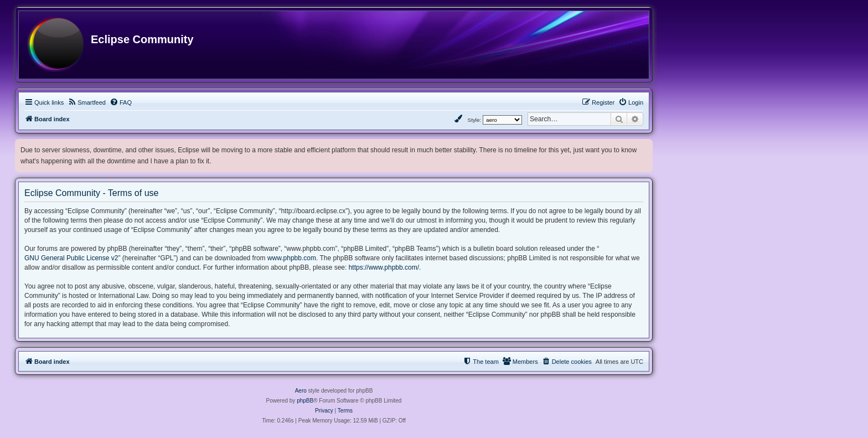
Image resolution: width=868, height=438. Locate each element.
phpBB (305, 401)
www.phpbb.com (292, 258)
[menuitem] (87, 102)
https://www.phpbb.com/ (384, 267)
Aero (301, 391)
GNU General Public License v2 (71, 258)
